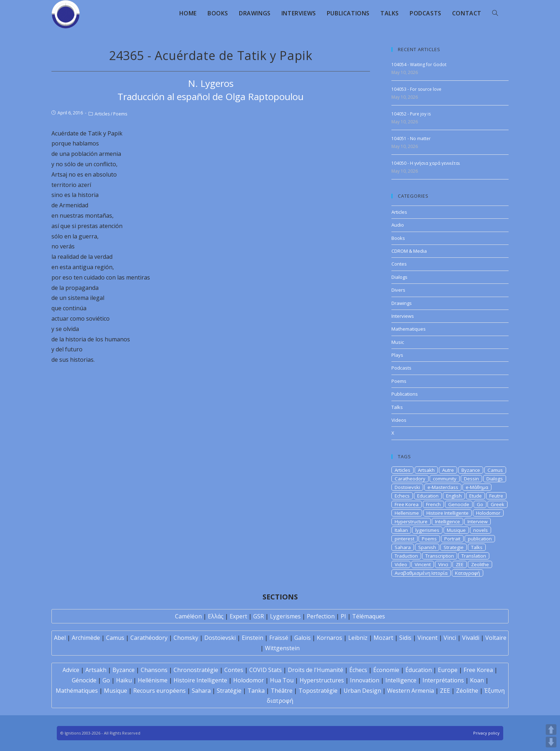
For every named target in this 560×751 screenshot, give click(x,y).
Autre (448, 470)
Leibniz (358, 638)
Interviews (403, 316)
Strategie (454, 547)
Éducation (419, 670)
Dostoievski (407, 487)
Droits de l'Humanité (316, 670)
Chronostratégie (196, 670)
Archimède (86, 638)
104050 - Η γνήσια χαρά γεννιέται (426, 163)
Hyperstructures (322, 680)
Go (480, 504)
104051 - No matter (411, 139)
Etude (476, 496)
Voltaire (496, 638)
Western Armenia (411, 691)
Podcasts (401, 368)
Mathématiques (77, 691)
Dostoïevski (220, 638)
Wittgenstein (282, 648)
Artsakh (426, 470)
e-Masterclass (443, 487)
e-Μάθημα (477, 487)
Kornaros (329, 638)
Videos (399, 420)
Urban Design (362, 691)
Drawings (402, 303)
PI (343, 616)
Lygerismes (285, 616)
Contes (399, 264)
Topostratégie (318, 691)
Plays (397, 355)
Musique (456, 530)
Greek (497, 504)
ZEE (460, 564)
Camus (495, 470)
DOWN (551, 742)
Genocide (459, 504)
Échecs (358, 670)
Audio (398, 225)
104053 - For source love (416, 89)
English (454, 496)
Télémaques (369, 616)
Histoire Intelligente (447, 513)
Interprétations (443, 680)
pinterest (404, 539)
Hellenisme (407, 513)
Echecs (402, 496)
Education (428, 496)
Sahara (403, 547)
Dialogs (399, 277)
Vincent (423, 564)
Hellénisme (153, 680)
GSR (259, 616)
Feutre (496, 496)
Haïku (124, 680)
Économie (386, 670)
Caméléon (188, 616)
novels (481, 530)
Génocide (84, 680)
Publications (405, 394)
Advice (71, 670)
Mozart (383, 638)
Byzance (471, 470)
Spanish (427, 547)
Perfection (321, 616)
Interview (477, 522)
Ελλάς (216, 616)
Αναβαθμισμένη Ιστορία (421, 573)
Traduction (406, 556)
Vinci (443, 564)
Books (398, 238)
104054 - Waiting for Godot (419, 65)
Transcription (440, 556)
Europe (448, 670)
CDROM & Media (409, 251)
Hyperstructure (411, 522)
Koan (477, 680)
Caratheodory (410, 479)
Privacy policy (486, 733)
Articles (102, 114)
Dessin (471, 479)
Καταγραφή (467, 573)
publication (480, 539)
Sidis (405, 638)
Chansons (154, 670)
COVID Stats (266, 670)
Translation (474, 556)
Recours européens (159, 691)
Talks (397, 407)
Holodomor (488, 513)
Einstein (252, 638)
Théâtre (282, 691)
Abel (60, 638)
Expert (238, 616)
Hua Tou (282, 680)
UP (551, 730)
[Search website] (495, 13)
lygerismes (427, 530)
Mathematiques (409, 329)
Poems (120, 114)
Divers (398, 290)
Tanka (256, 691)
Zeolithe (480, 564)
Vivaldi (471, 638)
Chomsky (186, 638)
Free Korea (407, 504)
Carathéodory (149, 638)
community (445, 479)
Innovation (365, 680)
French (433, 504)
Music (398, 342)
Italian (401, 530)
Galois (302, 638)
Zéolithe (467, 691)
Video (401, 564)
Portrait (452, 539)
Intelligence (447, 522)
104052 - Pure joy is (411, 114)
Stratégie (229, 691)
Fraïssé (279, 638)
